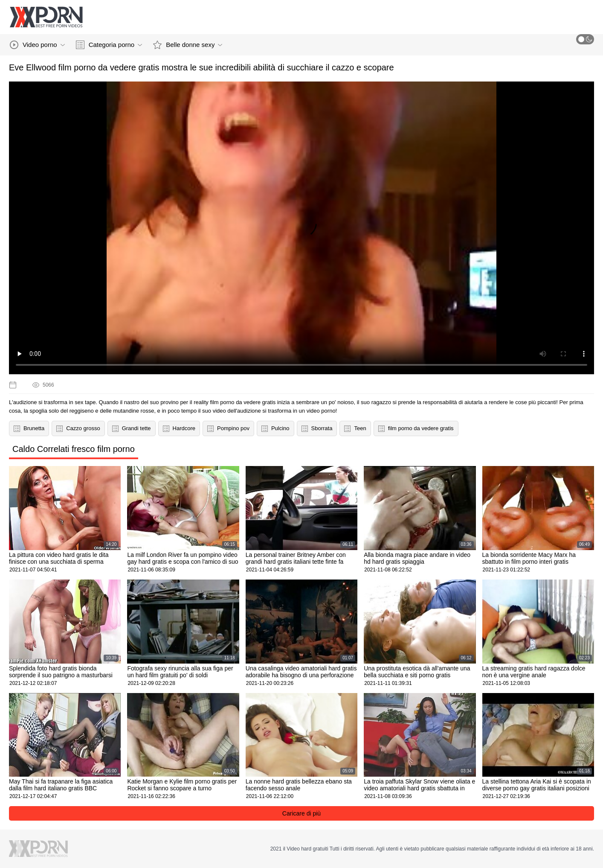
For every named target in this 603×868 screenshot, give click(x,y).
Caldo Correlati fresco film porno (74, 449)
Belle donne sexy (188, 45)
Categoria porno (109, 45)
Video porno (37, 45)
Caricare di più (301, 813)
